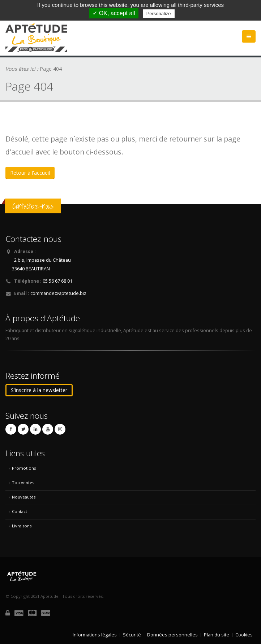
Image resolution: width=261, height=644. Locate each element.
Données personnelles (172, 635)
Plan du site (217, 635)
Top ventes (23, 482)
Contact (20, 511)
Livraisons (22, 526)
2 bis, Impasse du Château (42, 260)
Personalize (159, 14)
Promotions (24, 468)
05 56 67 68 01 (57, 281)
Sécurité (132, 635)
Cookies (244, 635)
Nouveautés (24, 497)
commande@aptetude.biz (58, 293)
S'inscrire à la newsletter (39, 390)
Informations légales (95, 635)
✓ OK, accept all (114, 13)
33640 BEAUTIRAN (31, 269)
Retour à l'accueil (30, 173)
